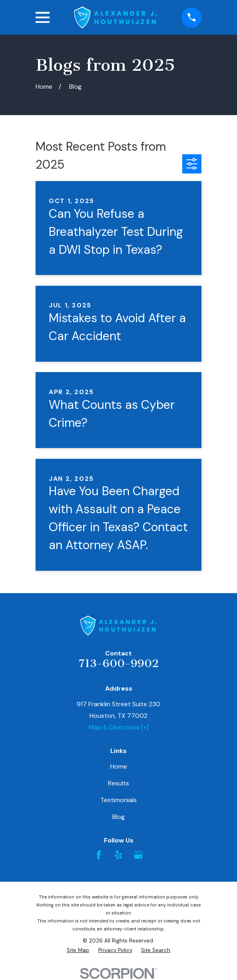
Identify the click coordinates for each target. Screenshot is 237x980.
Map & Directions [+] (119, 727)
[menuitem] (78, 950)
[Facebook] (99, 855)
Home (119, 766)
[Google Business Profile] (138, 855)
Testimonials (118, 800)
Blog (118, 817)
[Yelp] (118, 855)
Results (118, 783)
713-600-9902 (119, 663)
